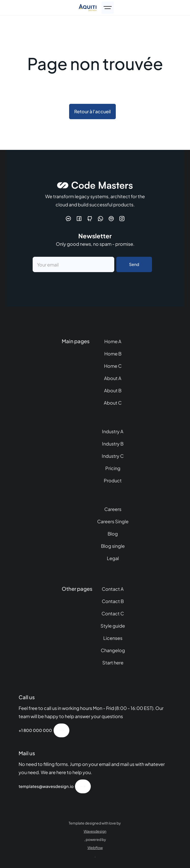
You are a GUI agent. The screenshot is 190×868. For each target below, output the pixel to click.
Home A (113, 341)
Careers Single (113, 521)
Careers (113, 509)
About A (113, 378)
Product (113, 480)
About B (113, 390)
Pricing (113, 468)
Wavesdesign (95, 831)
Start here (113, 663)
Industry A (113, 431)
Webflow (95, 848)
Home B (113, 354)
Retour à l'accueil (92, 111)
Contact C (113, 613)
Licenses (113, 638)
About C (113, 403)
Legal (113, 558)
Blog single (113, 546)
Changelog (113, 650)
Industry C (113, 456)
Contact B (113, 601)
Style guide (113, 626)
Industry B (113, 444)
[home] (88, 8)
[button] (108, 8)
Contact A (113, 589)
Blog (113, 534)
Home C (113, 366)
